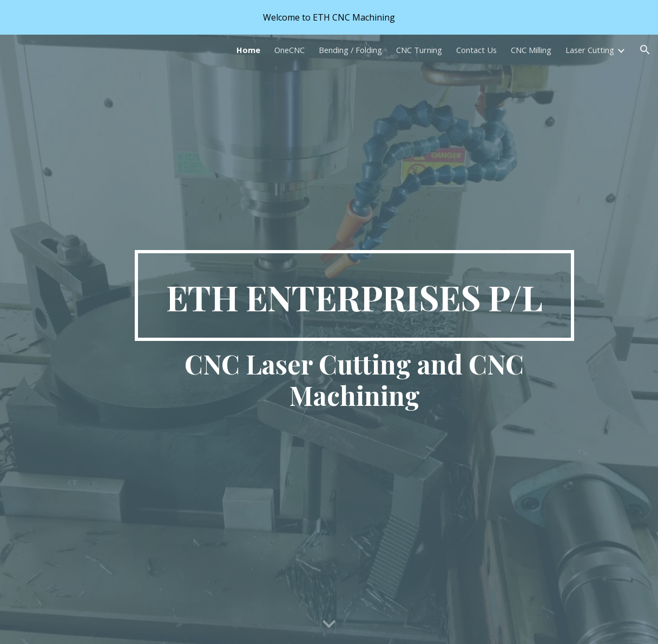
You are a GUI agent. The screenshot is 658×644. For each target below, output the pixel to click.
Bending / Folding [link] (350, 50)
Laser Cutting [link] (590, 50)
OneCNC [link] (289, 50)
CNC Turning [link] (419, 50)
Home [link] (248, 50)
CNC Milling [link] (531, 50)
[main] (354, 295)
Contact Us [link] (476, 50)
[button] (645, 50)
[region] (329, 17)
